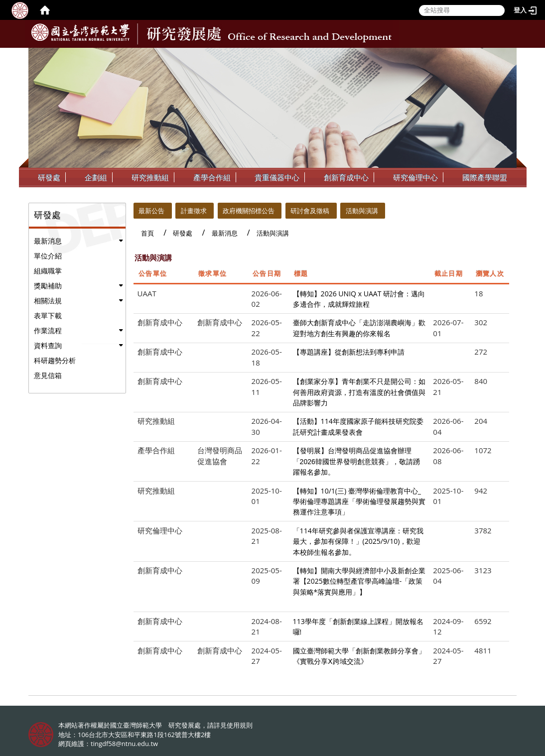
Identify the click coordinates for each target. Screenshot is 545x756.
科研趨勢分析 (55, 360)
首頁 (147, 233)
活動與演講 (362, 211)
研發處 (49, 177)
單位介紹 (48, 256)
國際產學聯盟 (485, 177)
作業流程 (48, 330)
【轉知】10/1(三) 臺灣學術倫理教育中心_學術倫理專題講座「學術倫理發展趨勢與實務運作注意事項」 (359, 502)
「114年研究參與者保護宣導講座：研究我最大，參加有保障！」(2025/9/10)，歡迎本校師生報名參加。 (358, 541)
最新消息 (48, 241)
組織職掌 (48, 271)
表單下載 (48, 315)
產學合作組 (212, 177)
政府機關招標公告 (249, 211)
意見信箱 (48, 375)
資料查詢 (48, 345)
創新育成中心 (346, 177)
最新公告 (151, 211)
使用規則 (240, 725)
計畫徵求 (194, 211)
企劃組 (96, 177)
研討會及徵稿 (310, 211)
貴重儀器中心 (277, 177)
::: (508, 55)
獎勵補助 (48, 286)
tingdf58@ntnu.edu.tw (124, 744)
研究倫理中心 (415, 177)
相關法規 (48, 301)
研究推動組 (150, 177)
